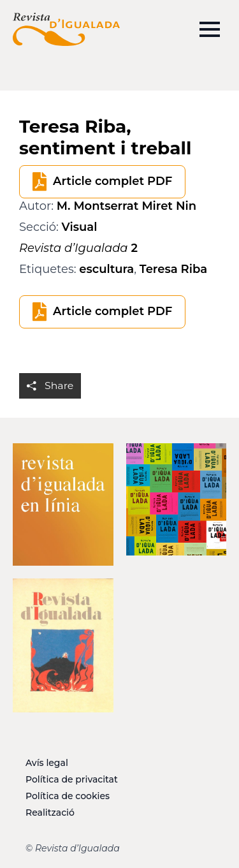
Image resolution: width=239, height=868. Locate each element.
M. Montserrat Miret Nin (127, 206)
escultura (106, 269)
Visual (80, 227)
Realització (50, 813)
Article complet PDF (112, 181)
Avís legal (47, 763)
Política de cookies (68, 796)
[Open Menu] (210, 29)
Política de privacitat (72, 779)
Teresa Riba (173, 269)
